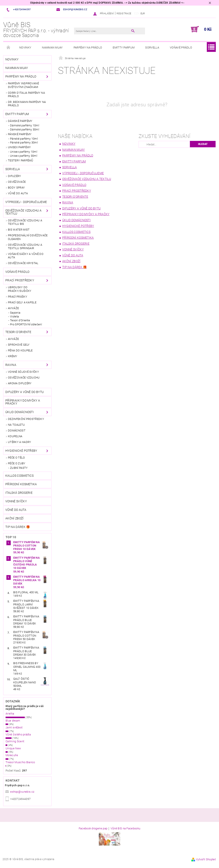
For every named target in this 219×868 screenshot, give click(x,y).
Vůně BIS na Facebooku (126, 829)
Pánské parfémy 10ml (24, 139)
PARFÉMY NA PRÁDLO (88, 47)
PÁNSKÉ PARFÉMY (20, 134)
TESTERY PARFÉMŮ (21, 160)
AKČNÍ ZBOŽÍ (15, 518)
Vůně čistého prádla (18, 734)
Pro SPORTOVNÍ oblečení (26, 324)
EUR (143, 14)
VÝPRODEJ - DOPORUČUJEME (26, 202)
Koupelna (15, 436)
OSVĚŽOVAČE (17, 182)
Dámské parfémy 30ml (25, 129)
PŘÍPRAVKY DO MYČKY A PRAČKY (23, 402)
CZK (137, 13)
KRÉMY (13, 356)
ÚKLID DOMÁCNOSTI (20, 412)
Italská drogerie (19, 493)
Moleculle (12, 755)
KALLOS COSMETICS (19, 476)
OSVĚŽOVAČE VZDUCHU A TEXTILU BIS (25, 222)
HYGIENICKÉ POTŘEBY (21, 451)
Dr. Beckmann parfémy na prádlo (27, 104)
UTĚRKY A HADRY (19, 442)
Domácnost (17, 430)
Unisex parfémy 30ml (24, 156)
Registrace (124, 14)
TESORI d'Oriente (18, 332)
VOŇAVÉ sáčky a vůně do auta (26, 256)
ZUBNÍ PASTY (19, 468)
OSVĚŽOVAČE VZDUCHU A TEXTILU (23, 212)
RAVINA (11, 365)
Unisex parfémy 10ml (24, 152)
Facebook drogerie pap (93, 829)
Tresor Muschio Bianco (20, 762)
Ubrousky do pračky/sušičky (20, 289)
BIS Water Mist (19, 230)
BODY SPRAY (16, 188)
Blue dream (13, 721)
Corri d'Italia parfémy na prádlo (26, 94)
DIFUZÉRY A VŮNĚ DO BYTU (24, 392)
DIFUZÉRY (15, 176)
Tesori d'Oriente (20, 320)
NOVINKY (25, 47)
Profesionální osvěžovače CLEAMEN (28, 237)
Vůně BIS (39, 30)
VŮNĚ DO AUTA (18, 193)
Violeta (14, 316)
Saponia (15, 313)
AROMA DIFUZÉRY (20, 383)
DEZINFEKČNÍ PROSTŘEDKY (26, 419)
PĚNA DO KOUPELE (20, 350)
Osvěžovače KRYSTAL (23, 263)
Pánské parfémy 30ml (24, 142)
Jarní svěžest (14, 727)
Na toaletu (16, 425)
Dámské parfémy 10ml (25, 125)
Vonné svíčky (16, 501)
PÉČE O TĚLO (16, 458)
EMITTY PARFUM (124, 47)
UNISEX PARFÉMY (19, 147)
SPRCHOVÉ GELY (19, 345)
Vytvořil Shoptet (206, 859)
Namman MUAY (52, 47)
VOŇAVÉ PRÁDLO (181, 47)
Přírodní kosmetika (21, 484)
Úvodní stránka (9, 48)
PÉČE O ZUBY (17, 463)
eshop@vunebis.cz (22, 792)
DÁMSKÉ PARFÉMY (20, 121)
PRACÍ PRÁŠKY (18, 297)
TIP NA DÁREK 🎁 (18, 527)
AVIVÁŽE (13, 308)
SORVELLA (152, 47)
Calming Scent (15, 741)
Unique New (13, 748)
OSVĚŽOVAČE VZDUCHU (24, 378)
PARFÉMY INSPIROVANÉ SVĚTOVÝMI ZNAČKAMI (23, 85)
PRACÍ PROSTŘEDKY (20, 280)
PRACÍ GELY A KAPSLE (22, 302)
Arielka (10, 714)
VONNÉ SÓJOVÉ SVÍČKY (23, 372)
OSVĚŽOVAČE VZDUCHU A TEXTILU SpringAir (25, 246)
